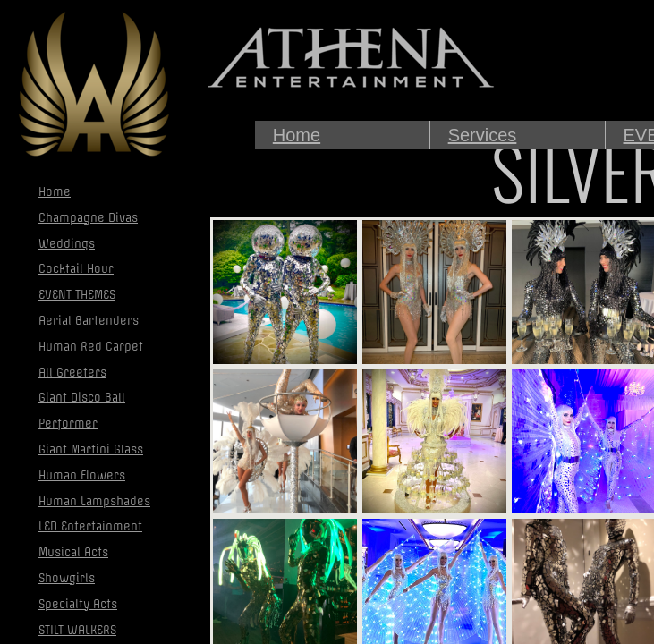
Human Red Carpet (91, 347)
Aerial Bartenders (89, 321)
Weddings (67, 244)
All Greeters (72, 373)
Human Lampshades (94, 501)
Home (297, 135)
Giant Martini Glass (91, 449)
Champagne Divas (88, 218)
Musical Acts (73, 552)
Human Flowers (82, 475)
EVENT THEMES (77, 295)
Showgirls (67, 578)
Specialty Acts (78, 604)
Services (483, 135)
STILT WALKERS (77, 630)
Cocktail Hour (76, 269)
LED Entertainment (90, 526)
